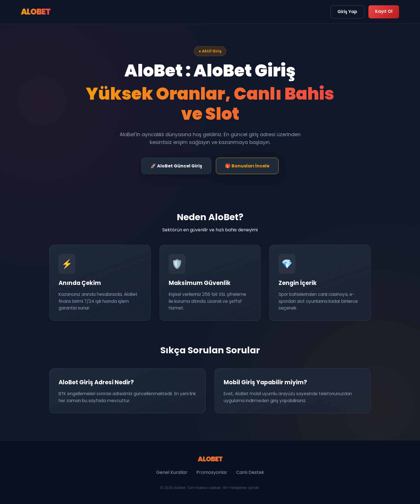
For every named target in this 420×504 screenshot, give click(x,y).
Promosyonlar (212, 472)
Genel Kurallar (172, 472)
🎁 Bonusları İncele (247, 166)
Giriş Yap (347, 12)
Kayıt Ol (384, 11)
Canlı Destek (250, 472)
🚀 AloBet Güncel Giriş (176, 166)
